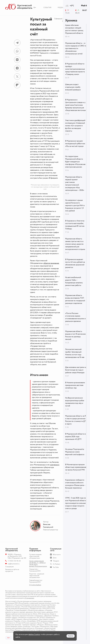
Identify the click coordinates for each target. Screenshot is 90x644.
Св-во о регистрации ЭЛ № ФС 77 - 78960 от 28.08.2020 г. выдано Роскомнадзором (38, 564)
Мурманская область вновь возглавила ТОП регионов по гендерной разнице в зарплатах (75, 299)
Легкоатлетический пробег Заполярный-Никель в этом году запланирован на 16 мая (75, 353)
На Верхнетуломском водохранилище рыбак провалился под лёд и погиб (75, 402)
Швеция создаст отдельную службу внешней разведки (73, 87)
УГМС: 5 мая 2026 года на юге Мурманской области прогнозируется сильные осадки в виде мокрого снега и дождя (76, 503)
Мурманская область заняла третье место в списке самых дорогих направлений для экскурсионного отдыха (75, 244)
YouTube (56, 567)
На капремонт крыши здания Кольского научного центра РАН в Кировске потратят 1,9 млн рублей (75, 206)
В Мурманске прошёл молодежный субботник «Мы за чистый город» (75, 144)
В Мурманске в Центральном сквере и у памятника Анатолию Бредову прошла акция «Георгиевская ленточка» (76, 105)
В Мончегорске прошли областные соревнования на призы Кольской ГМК (76, 467)
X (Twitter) (56, 564)
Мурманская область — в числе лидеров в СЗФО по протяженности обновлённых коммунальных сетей (76, 48)
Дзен (55, 558)
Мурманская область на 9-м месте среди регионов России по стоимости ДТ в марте (76, 420)
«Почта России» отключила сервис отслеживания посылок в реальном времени (75, 317)
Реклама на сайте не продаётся (12, 570)
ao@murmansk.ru (14, 564)
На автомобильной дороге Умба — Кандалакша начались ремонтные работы (74, 281)
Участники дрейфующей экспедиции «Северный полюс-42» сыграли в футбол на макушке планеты (75, 126)
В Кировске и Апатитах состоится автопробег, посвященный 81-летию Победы (75, 225)
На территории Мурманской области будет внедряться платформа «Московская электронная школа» (75, 162)
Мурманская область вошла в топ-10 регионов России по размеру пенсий (75, 335)
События (47, 8)
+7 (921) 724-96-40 (14, 561)
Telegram (56, 561)
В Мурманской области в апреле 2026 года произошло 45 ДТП (75, 437)
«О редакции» (29, 598)
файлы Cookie (34, 634)
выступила (42, 50)
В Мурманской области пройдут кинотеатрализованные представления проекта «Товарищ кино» (75, 69)
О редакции (9, 567)
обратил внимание (51, 263)
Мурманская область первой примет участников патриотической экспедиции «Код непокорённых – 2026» (75, 184)
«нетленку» (55, 465)
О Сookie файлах (35, 585)
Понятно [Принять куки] (71, 636)
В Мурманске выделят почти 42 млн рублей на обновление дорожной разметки (75, 263)
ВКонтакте (57, 555)
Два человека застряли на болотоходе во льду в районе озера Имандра (76, 370)
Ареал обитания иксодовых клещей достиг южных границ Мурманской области (74, 29)
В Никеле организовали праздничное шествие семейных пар (75, 385)
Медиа (61, 8)
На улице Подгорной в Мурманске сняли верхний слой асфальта (75, 452)
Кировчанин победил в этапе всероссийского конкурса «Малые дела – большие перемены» (75, 484)
